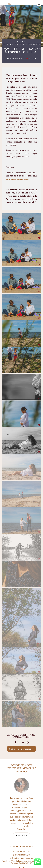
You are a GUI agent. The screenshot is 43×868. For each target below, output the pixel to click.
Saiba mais (21, 839)
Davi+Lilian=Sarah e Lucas (17, 179)
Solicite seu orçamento (21, 749)
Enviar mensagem (23, 858)
